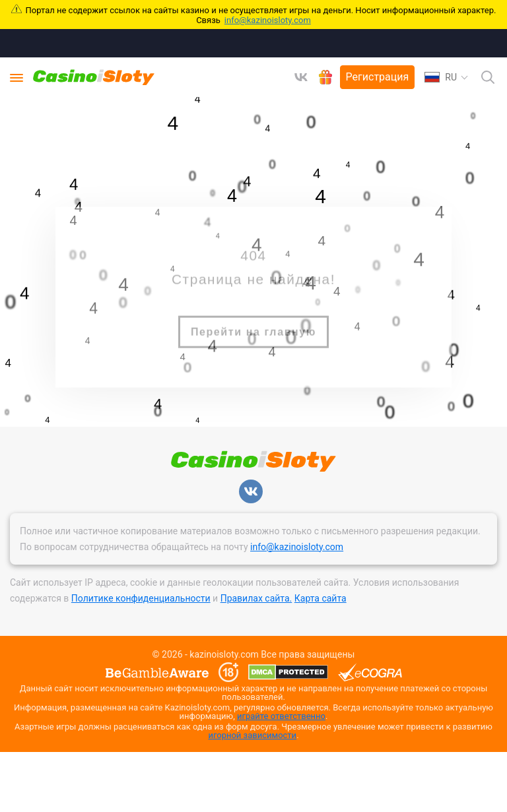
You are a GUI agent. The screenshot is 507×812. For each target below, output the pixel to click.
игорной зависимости (252, 735)
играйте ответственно (281, 716)
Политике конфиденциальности (141, 598)
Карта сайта (321, 598)
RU (441, 77)
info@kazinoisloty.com (268, 20)
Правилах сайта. (256, 598)
